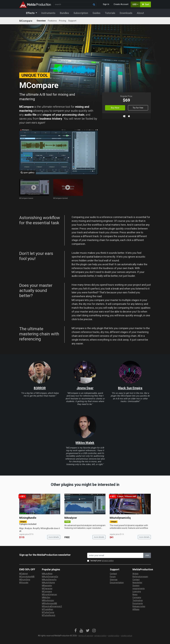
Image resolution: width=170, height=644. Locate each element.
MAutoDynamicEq (120, 518)
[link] (76, 631)
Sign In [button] (106, 4)
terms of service (86, 636)
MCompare (47, 591)
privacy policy (108, 561)
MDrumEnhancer (49, 594)
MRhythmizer (48, 600)
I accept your (102, 561)
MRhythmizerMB (49, 603)
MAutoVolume (48, 583)
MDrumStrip (25, 580)
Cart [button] (146, 4)
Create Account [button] (121, 4)
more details (54, 537)
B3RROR (40, 388)
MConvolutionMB (27, 577)
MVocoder (24, 583)
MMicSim (46, 597)
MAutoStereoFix (49, 580)
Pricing (62, 21)
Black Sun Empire (130, 388)
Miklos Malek (85, 443)
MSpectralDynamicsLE (52, 606)
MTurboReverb (49, 615)
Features (52, 21)
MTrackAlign (47, 609)
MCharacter (47, 589)
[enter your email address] (115, 555)
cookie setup (127, 636)
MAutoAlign (47, 574)
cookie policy (114, 636)
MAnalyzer (71, 518)
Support (72, 21)
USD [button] (135, 4)
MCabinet (24, 574)
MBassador (47, 586)
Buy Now (115, 108)
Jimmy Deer (85, 388)
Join (147, 555)
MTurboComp (48, 612)
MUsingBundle (28, 518)
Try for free (138, 108)
